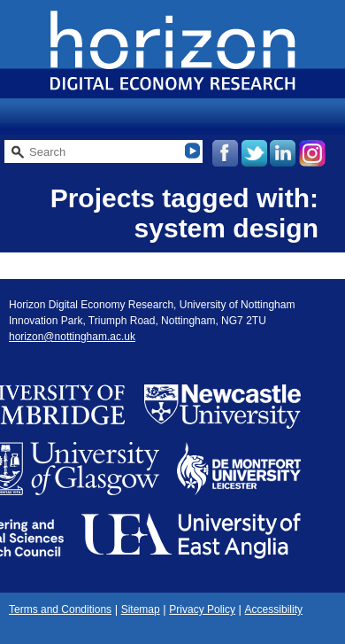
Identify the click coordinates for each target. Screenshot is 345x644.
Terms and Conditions (60, 609)
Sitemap (141, 609)
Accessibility (274, 609)
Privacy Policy (202, 609)
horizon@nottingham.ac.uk (72, 337)
